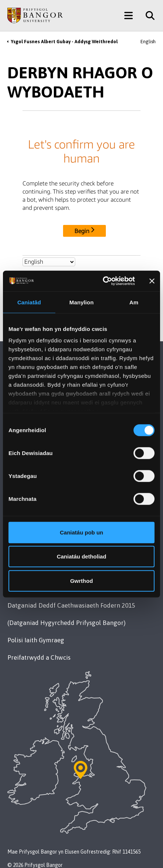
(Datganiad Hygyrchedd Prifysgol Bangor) (66, 623)
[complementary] (146, 851)
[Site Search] (147, 16)
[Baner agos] (152, 281)
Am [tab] (134, 302)
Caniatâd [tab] (29, 302)
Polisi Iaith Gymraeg (36, 640)
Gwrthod (81, 580)
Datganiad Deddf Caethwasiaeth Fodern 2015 (71, 605)
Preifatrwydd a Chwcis (39, 657)
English (148, 42)
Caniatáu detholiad (81, 556)
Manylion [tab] (81, 302)
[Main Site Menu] (129, 16)
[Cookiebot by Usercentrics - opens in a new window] (103, 281)
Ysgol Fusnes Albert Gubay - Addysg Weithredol (64, 42)
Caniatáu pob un (81, 532)
